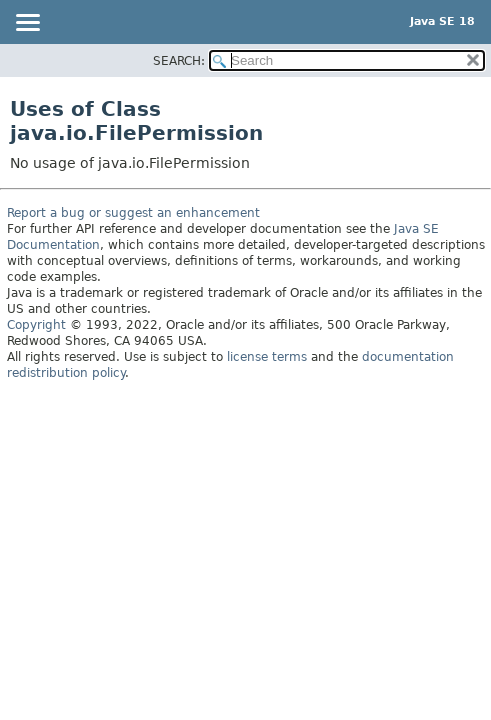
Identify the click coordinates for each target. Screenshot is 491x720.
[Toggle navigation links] (27, 24)
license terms (267, 357)
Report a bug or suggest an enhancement (133, 213)
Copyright (36, 325)
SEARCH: (179, 61)
